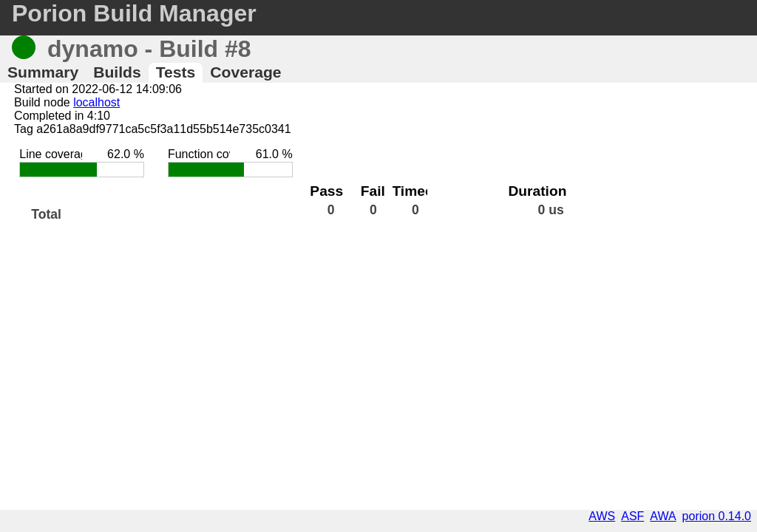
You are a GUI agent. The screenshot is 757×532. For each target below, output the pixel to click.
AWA (663, 516)
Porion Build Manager (134, 13)
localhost (96, 102)
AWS (602, 516)
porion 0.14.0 (717, 516)
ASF (632, 516)
